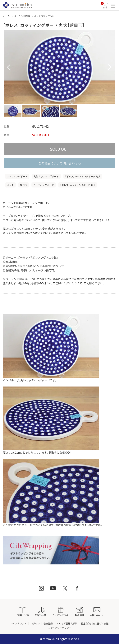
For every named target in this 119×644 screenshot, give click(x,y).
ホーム (6, 16)
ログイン (35, 623)
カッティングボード (17, 176)
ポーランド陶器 (22, 16)
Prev (9, 67)
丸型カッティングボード (46, 176)
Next (110, 67)
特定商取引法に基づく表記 (95, 623)
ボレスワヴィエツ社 (44, 16)
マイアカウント (19, 623)
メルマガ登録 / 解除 (67, 623)
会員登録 (48, 623)
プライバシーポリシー (60, 628)
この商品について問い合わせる (60, 163)
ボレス (10, 185)
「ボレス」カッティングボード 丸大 (83, 176)
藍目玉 (24, 185)
